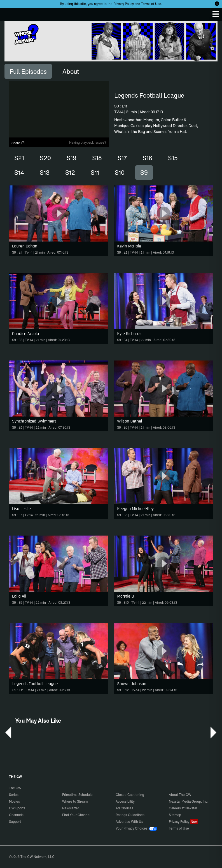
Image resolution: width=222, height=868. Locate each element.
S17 (122, 158)
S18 (97, 158)
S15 (173, 158)
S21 (19, 158)
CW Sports (17, 808)
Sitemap (175, 815)
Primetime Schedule (77, 795)
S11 (95, 173)
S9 (144, 173)
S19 (72, 158)
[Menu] (216, 14)
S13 (45, 173)
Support (15, 822)
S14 (19, 173)
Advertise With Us (129, 822)
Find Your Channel (76, 815)
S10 (120, 173)
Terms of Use (151, 4)
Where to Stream (75, 801)
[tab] (28, 71)
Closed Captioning (130, 795)
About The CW (180, 795)
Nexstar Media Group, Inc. (189, 801)
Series (14, 795)
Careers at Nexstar (183, 808)
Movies (14, 801)
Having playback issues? (88, 142)
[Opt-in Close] (217, 4)
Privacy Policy (124, 4)
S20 (45, 158)
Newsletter (71, 808)
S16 (147, 158)
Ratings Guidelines (130, 815)
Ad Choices (124, 808)
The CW (10, 13)
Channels (16, 815)
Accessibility (125, 801)
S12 (70, 173)
